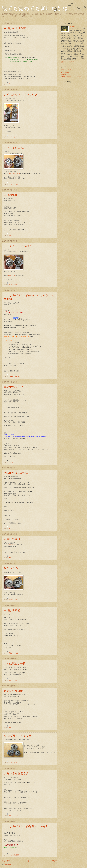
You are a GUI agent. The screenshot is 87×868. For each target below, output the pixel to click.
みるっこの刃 (11, 276)
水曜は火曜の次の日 (16, 473)
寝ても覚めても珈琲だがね (35, 8)
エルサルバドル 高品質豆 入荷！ (26, 826)
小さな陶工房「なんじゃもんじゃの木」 (71, 77)
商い (10, 84)
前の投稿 (54, 861)
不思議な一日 (12, 545)
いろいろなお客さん (16, 773)
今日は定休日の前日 (16, 28)
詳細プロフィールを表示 (67, 62)
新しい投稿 (6, 861)
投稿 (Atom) (8, 864)
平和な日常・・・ (14, 462)
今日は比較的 (12, 610)
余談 (10, 235)
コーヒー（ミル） (14, 137)
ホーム (30, 861)
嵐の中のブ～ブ (13, 387)
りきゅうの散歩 (65, 72)
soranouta (63, 74)
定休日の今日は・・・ (17, 691)
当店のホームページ (66, 70)
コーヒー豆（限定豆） (15, 376)
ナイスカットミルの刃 (14, 173)
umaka (73, 26)
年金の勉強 (11, 195)
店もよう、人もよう (14, 653)
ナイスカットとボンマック (21, 95)
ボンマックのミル (15, 147)
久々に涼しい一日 (15, 664)
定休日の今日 (12, 539)
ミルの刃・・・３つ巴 (17, 736)
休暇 (10, 558)
